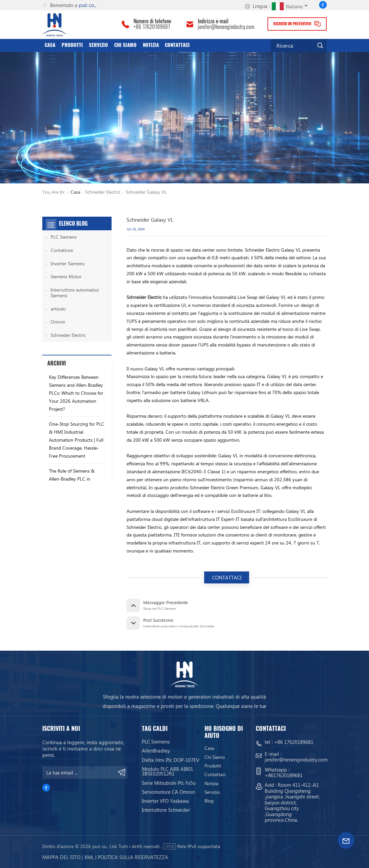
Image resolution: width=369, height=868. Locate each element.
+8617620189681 (284, 775)
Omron (58, 322)
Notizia (151, 45)
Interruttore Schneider (166, 810)
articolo (58, 309)
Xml (89, 857)
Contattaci (177, 45)
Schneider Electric (103, 192)
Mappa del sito (61, 857)
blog (209, 801)
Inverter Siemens (68, 263)
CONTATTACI (227, 577)
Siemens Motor (66, 276)
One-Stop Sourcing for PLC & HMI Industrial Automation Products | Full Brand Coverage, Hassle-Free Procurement (77, 440)
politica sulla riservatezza (133, 857)
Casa (50, 45)
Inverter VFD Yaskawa (165, 801)
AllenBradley (156, 751)
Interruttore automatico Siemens (75, 293)
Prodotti (72, 45)
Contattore (62, 250)
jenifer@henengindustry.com (226, 27)
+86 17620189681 (152, 27)
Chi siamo (125, 45)
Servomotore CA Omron (168, 792)
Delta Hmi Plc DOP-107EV (171, 760)
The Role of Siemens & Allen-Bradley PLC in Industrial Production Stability (72, 483)
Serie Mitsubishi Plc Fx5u (169, 783)
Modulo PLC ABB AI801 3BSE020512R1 (168, 771)
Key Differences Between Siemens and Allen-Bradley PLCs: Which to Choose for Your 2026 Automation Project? (76, 393)
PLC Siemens (64, 237)
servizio (98, 45)
